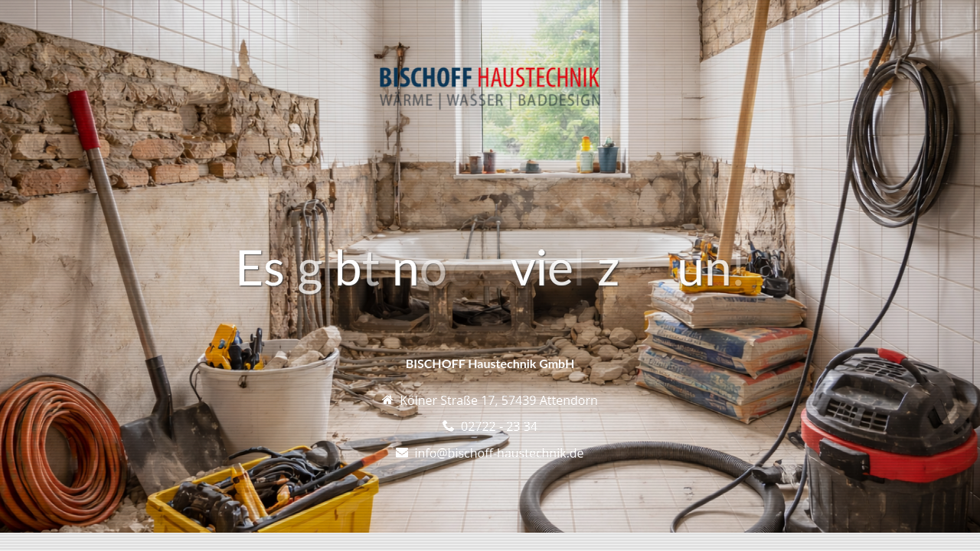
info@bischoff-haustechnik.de (499, 453)
